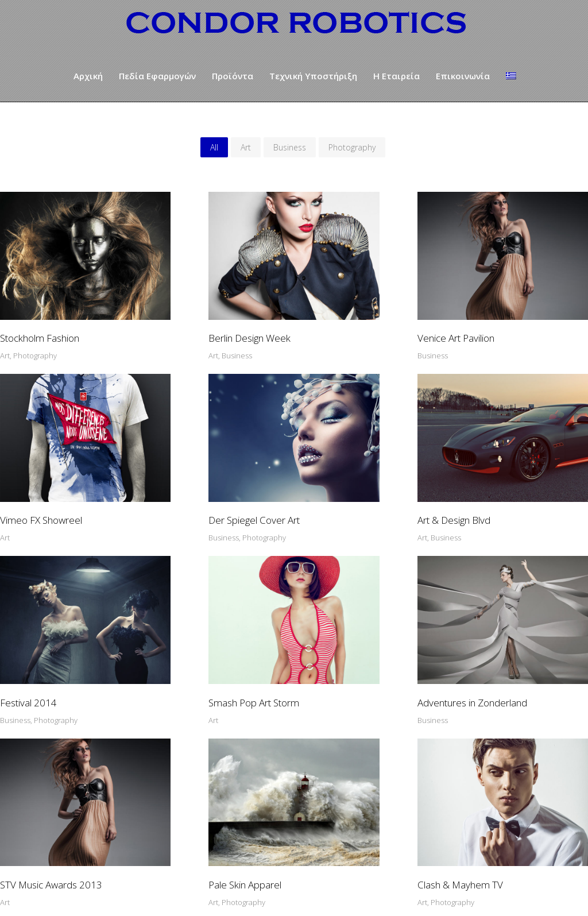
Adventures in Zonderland (55, 646)
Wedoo (400, 896)
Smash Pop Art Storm (486, 483)
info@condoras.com (368, 838)
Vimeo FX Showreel (482, 320)
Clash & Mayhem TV (484, 646)
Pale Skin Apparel (330, 646)
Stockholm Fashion (40, 320)
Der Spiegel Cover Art (46, 483)
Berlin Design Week (188, 320)
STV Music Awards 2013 (198, 646)
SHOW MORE (294, 709)
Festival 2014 (322, 483)
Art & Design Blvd (183, 483)
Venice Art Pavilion (332, 320)
